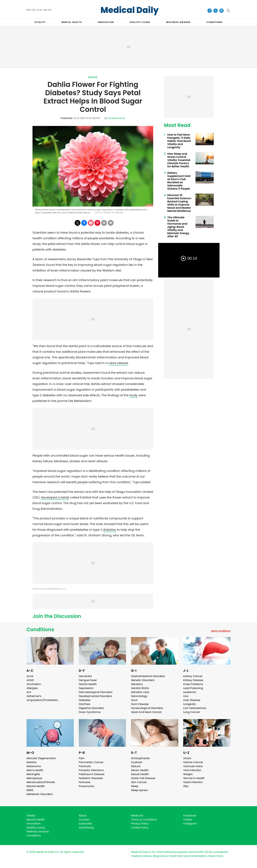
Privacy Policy (140, 824)
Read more (216, 856)
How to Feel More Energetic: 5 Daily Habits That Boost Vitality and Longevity (179, 141)
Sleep (135, 786)
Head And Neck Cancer (146, 712)
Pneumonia (86, 786)
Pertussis (85, 782)
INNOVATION (106, 22)
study (134, 395)
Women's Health (194, 778)
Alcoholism (34, 684)
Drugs (93, 77)
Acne (30, 676)
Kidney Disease (193, 680)
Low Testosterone (195, 708)
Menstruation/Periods (41, 782)
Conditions (40, 630)
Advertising (86, 828)
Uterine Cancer (193, 762)
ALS (29, 692)
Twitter (188, 820)
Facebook (190, 816)
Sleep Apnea (139, 790)
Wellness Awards (178, 22)
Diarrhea (84, 704)
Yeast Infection (193, 782)
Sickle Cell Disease (143, 778)
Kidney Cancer (193, 676)
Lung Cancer (192, 712)
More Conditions (221, 631)
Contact (84, 820)
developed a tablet (55, 497)
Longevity (190, 704)
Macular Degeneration (41, 758)
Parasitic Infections (91, 770)
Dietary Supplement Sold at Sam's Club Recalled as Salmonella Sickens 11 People (179, 181)
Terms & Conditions (144, 820)
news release (118, 363)
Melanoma (34, 766)
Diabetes (85, 700)
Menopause (34, 778)
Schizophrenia (140, 758)
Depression (86, 688)
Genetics (137, 684)
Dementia (85, 676)
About (83, 816)
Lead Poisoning (193, 688)
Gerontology (139, 696)
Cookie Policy (140, 828)
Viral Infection (192, 770)
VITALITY (40, 22)
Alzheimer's (34, 696)
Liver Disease (192, 700)
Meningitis (33, 774)
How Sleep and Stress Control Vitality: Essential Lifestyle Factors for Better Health (179, 160)
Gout (134, 700)
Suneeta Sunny (116, 118)
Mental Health (36, 786)
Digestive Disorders (91, 708)
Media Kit (137, 816)
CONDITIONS (214, 22)
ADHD (30, 680)
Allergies (32, 688)
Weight (188, 774)
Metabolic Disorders (40, 794)
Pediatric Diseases (91, 778)
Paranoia (85, 766)
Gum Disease (140, 704)
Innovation (34, 824)
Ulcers (187, 758)
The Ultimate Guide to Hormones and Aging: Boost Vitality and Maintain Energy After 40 (178, 227)
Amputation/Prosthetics (42, 700)
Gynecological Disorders (147, 708)
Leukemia (190, 692)
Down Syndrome (90, 712)
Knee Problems (193, 684)
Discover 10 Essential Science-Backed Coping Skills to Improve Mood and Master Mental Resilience (180, 203)
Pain (82, 758)
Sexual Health (140, 774)
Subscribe (85, 824)
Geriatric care (140, 692)
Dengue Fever (88, 680)
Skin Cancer (139, 782)
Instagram (190, 824)
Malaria (32, 762)
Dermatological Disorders (96, 692)
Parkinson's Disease (92, 774)
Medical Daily (130, 10)
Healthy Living (36, 828)
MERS (30, 790)
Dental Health (88, 684)
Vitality (31, 816)
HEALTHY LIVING (140, 22)
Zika (186, 786)
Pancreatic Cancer (91, 762)
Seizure (136, 766)
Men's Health (35, 770)
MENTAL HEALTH (72, 22)
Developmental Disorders (95, 696)
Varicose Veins (193, 766)
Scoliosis (137, 762)
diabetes (110, 530)
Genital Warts (140, 688)
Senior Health (140, 770)
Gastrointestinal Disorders (148, 676)
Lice (186, 696)
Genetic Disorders (143, 680)
